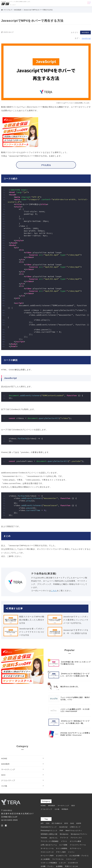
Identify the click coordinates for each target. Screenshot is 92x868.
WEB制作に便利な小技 (49, 834)
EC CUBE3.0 (57, 823)
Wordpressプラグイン (79, 834)
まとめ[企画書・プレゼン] (79, 856)
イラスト (64, 841)
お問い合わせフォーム (49, 845)
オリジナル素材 (76, 841)
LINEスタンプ (75, 827)
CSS (48, 823)
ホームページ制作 (47, 856)
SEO (22, 775)
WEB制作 (85, 32)
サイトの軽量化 (62, 848)
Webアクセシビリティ (74, 831)
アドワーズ (64, 838)
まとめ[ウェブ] (62, 856)
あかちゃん (54, 838)
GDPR (79, 823)
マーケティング (22, 769)
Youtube (44, 838)
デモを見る (46, 165)
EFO (66, 823)
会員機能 (59, 866)
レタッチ (63, 863)
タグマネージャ (76, 848)
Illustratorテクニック (49, 827)
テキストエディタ (47, 852)
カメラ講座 (63, 845)
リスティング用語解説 (49, 863)
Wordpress (64, 834)
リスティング (71, 859)
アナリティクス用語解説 (50, 841)
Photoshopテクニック (49, 831)
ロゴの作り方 (73, 863)
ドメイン (71, 852)
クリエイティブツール (78, 845)
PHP (61, 831)
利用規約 (65, 809)
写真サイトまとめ (71, 866)
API (42, 823)
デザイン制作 (61, 852)
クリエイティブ (22, 780)
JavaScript (86, 38)
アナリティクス (76, 838)
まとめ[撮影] (45, 859)
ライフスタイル (58, 859)
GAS (72, 823)
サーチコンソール (47, 848)
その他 (22, 786)
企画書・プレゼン (47, 866)
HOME (22, 758)
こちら (54, 591)
